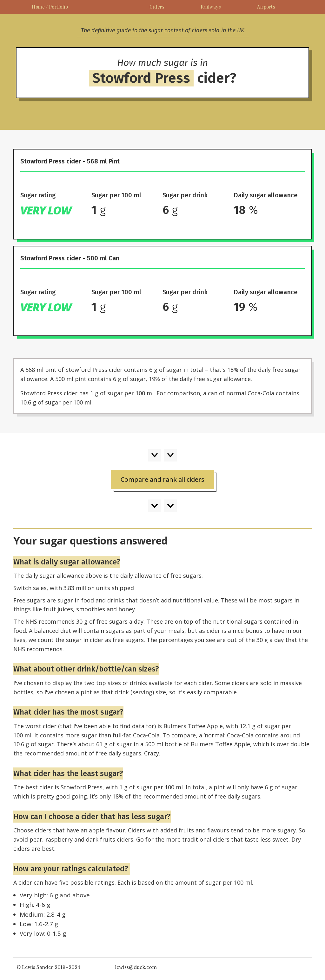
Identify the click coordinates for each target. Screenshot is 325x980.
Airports (266, 7)
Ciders (157, 7)
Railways (211, 7)
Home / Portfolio (50, 7)
